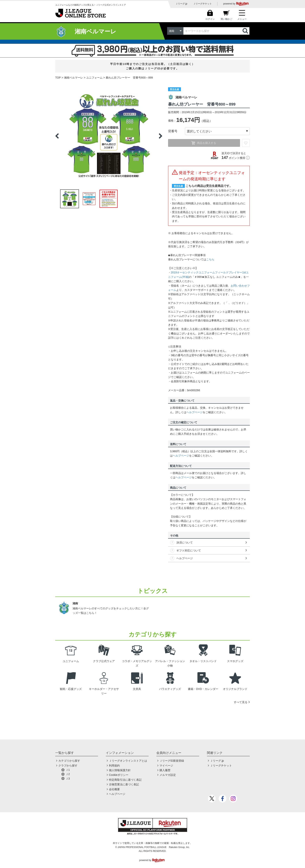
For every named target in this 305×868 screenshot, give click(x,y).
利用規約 (114, 766)
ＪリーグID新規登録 (172, 761)
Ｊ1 (68, 770)
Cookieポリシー (119, 775)
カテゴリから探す (69, 761)
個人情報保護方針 (120, 770)
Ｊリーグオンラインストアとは (128, 761)
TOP (58, 78)
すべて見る (241, 702)
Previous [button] (57, 136)
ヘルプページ (195, 412)
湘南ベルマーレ (74, 78)
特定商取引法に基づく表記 (125, 780)
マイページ (166, 766)
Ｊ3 (68, 779)
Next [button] (160, 136)
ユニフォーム (94, 78)
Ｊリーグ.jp (181, 4)
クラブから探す (68, 766)
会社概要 (114, 789)
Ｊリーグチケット (202, 4)
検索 (246, 31)
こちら (210, 259)
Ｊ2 (68, 774)
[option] (109, 136)
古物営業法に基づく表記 (124, 784)
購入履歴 (165, 770)
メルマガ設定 (168, 775)
